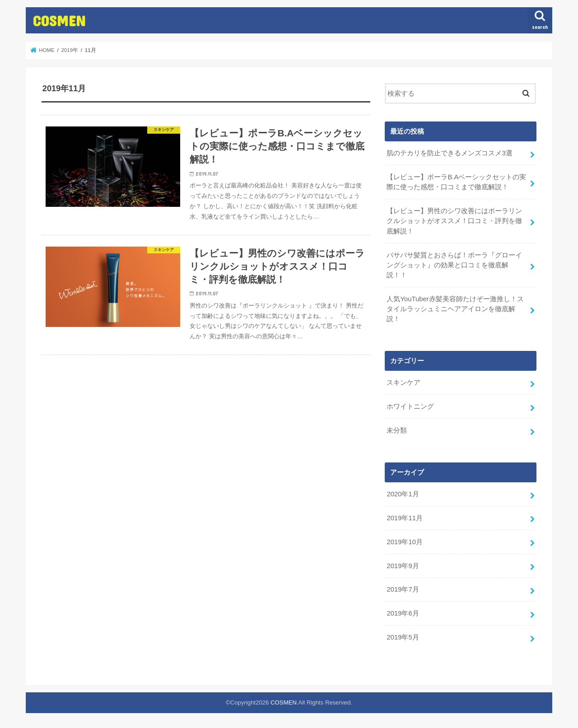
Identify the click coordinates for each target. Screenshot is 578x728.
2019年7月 (403, 589)
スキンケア (403, 383)
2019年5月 (403, 637)
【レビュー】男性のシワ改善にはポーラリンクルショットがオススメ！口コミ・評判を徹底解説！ (454, 221)
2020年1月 (403, 494)
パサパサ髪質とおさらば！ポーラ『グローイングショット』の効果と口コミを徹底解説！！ (454, 265)
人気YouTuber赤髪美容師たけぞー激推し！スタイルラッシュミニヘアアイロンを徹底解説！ (455, 309)
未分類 (397, 430)
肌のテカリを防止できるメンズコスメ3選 (449, 153)
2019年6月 (403, 613)
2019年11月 (404, 518)
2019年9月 (403, 566)
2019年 (70, 50)
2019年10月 (404, 542)
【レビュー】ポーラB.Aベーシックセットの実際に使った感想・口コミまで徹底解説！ (456, 182)
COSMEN (59, 21)
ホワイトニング (410, 406)
